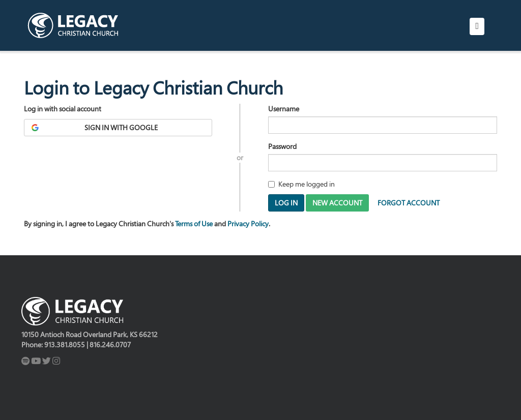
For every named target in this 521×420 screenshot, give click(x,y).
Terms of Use (194, 223)
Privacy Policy (248, 223)
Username (284, 109)
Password (282, 146)
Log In (286, 203)
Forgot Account (409, 203)
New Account (337, 203)
